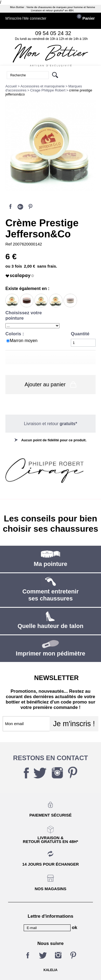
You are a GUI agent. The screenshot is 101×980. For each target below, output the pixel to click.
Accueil (11, 86)
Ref (9, 244)
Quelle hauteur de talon (50, 626)
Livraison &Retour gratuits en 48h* (50, 839)
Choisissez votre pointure (24, 315)
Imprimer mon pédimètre (51, 653)
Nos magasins (51, 889)
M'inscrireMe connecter (26, 18)
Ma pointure (50, 564)
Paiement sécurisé (50, 815)
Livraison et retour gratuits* (48, 11)
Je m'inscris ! (74, 724)
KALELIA (51, 970)
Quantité (80, 334)
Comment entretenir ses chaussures (50, 595)
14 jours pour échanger (50, 864)
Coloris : (15, 334)
